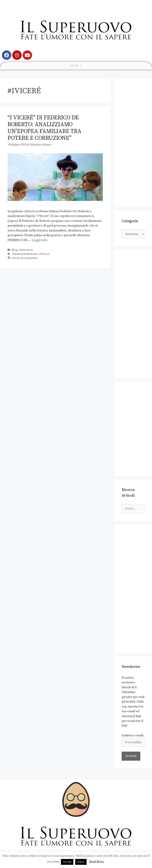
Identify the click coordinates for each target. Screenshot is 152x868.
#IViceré (44, 254)
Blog (15, 250)
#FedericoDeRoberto (25, 254)
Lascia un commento (25, 258)
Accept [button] (67, 862)
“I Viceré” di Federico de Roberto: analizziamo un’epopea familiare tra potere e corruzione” (45, 128)
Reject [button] (81, 862)
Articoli (76, 66)
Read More (97, 862)
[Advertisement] (133, 143)
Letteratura (26, 250)
